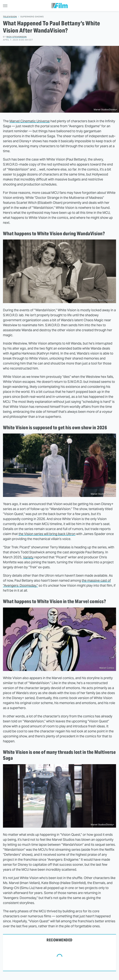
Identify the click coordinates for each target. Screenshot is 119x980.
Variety (28, 557)
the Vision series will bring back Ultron (47, 534)
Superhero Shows (32, 17)
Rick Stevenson (17, 37)
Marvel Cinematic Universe (30, 121)
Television (10, 17)
